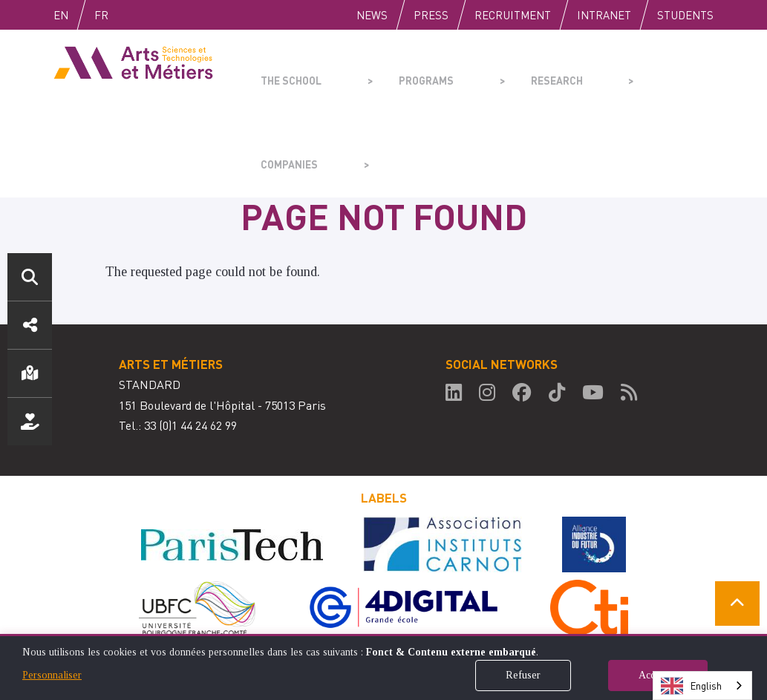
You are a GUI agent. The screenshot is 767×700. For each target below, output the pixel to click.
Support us (30, 422)
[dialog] (383, 667)
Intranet (604, 15)
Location (30, 373)
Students (685, 15)
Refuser (523, 675)
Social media (30, 325)
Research (498, 71)
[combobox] (702, 686)
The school (287, 71)
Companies (602, 71)
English (76, 15)
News (372, 15)
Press (431, 15)
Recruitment (513, 15)
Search (30, 277)
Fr (133, 15)
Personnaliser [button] (52, 675)
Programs (394, 71)
